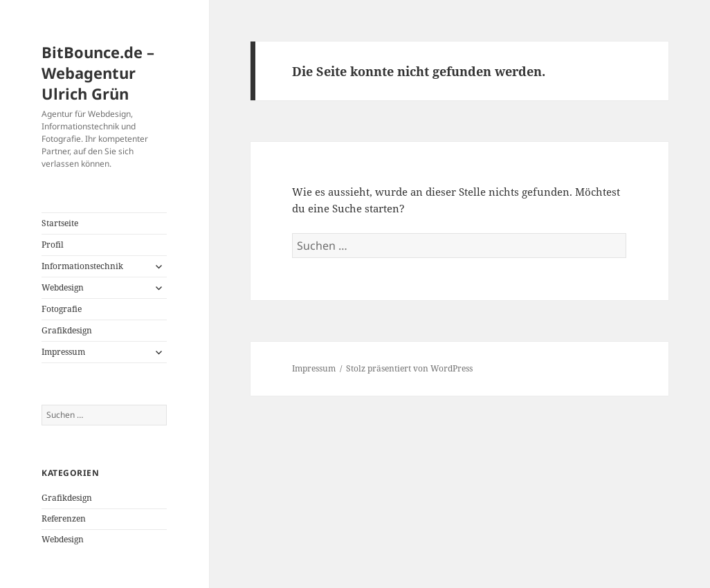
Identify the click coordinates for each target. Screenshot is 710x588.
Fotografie (62, 309)
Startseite (60, 223)
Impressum (63, 352)
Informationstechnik (82, 266)
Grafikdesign (67, 330)
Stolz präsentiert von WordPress (409, 368)
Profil (53, 245)
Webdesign (63, 287)
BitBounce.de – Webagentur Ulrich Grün (98, 73)
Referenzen (64, 518)
